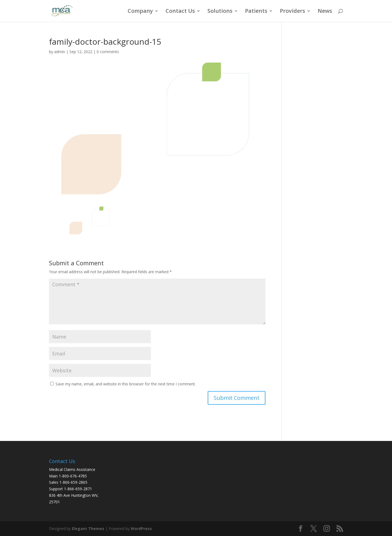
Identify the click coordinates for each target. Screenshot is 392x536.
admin (60, 52)
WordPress (141, 529)
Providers (293, 12)
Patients (256, 12)
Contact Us (180, 12)
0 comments (108, 52)
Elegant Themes (88, 529)
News (325, 12)
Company (140, 12)
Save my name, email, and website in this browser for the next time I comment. (126, 384)
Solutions (220, 12)
